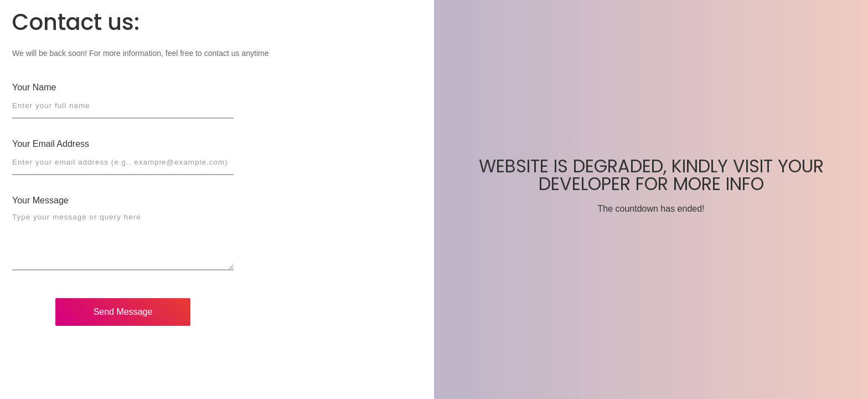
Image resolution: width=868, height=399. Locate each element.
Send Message (123, 312)
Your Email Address (51, 144)
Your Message (40, 200)
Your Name (34, 87)
